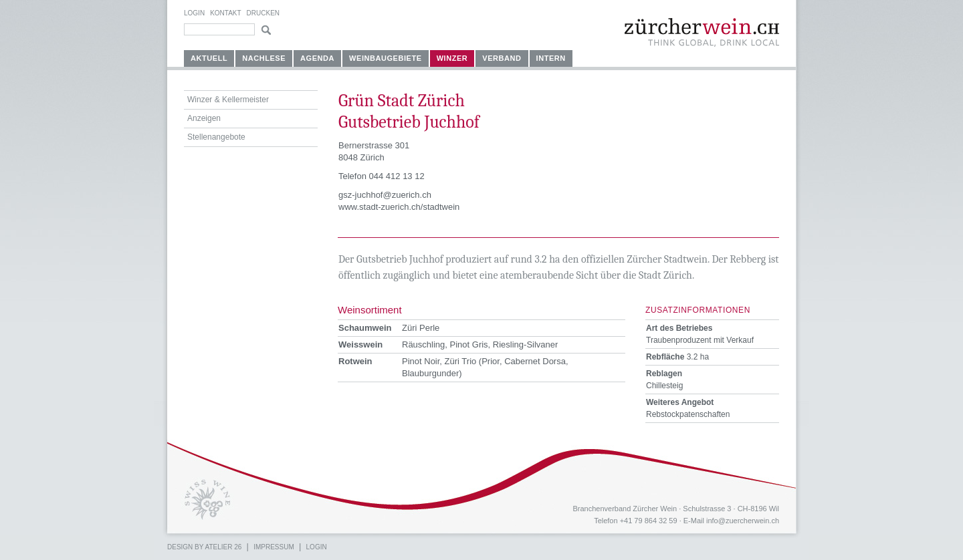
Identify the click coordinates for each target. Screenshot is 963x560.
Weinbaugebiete (386, 58)
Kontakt (225, 13)
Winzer (452, 58)
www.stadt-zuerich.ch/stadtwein (399, 207)
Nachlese (264, 58)
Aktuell (209, 58)
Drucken (263, 13)
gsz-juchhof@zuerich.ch (385, 195)
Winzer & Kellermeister (228, 100)
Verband (502, 58)
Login (194, 13)
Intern (551, 58)
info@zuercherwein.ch (743, 521)
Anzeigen (204, 118)
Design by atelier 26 (204, 547)
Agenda (317, 58)
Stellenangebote (216, 137)
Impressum (274, 547)
